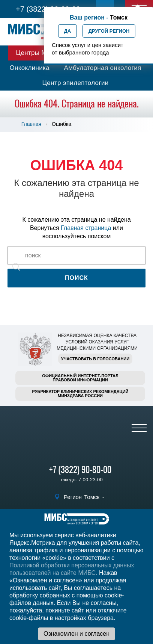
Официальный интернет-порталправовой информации (80, 378)
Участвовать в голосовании (95, 359)
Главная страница (86, 228)
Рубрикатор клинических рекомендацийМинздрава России (80, 394)
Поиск (76, 278)
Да (68, 31)
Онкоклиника (29, 68)
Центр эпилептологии (75, 83)
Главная (31, 124)
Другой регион (109, 31)
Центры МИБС (38, 53)
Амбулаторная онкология (102, 68)
